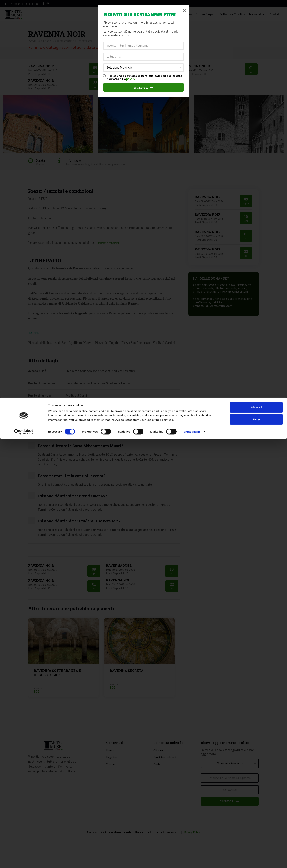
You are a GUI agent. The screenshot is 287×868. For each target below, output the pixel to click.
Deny (257, 849)
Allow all (257, 836)
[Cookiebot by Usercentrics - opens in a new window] (24, 861)
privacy (131, 79)
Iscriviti (144, 88)
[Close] (184, 10)
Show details (192, 861)
